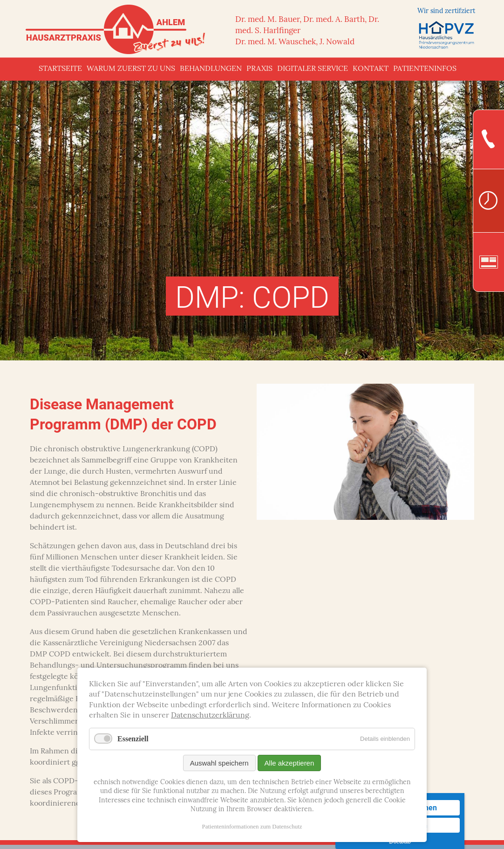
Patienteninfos (425, 69)
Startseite (60, 69)
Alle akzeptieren (289, 763)
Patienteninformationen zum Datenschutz (252, 826)
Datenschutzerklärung (210, 716)
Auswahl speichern (219, 763)
